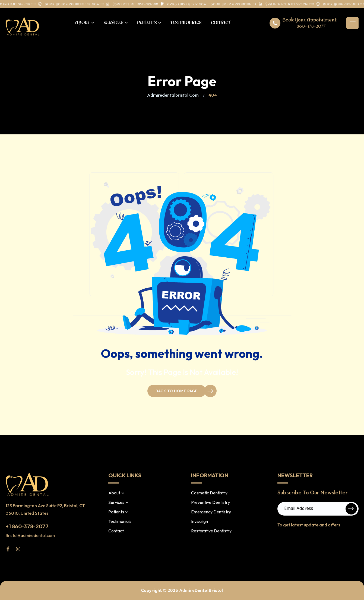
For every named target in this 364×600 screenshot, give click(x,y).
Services (116, 23)
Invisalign (200, 521)
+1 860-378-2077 (27, 526)
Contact (221, 23)
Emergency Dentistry (211, 512)
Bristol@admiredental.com (30, 535)
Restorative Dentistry (211, 531)
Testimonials (186, 23)
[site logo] (23, 26)
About (85, 23)
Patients (149, 23)
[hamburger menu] (352, 23)
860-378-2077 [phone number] (311, 26)
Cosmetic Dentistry (209, 493)
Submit (351, 509)
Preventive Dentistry (211, 502)
